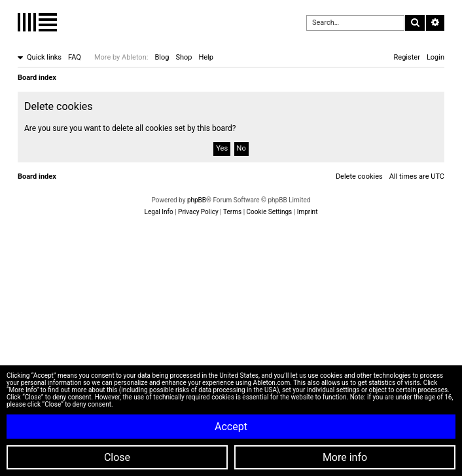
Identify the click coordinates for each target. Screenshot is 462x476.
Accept (231, 427)
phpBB (197, 200)
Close (117, 457)
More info (345, 457)
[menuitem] (75, 58)
